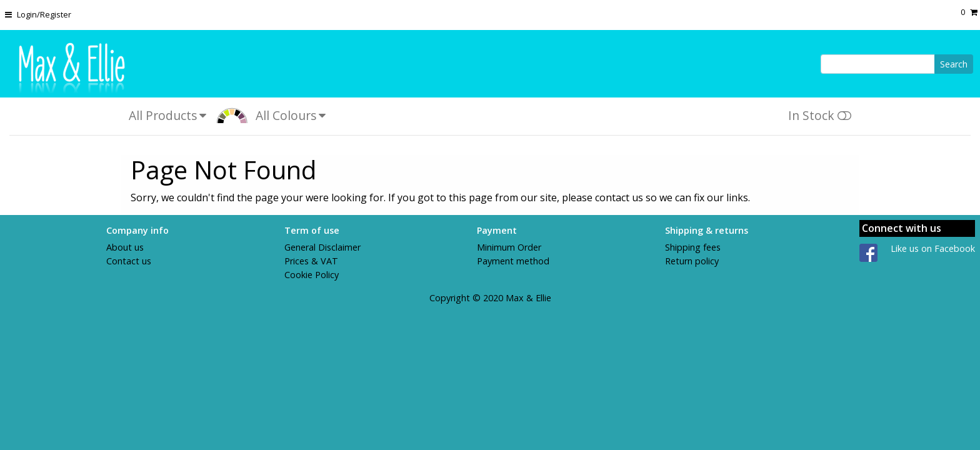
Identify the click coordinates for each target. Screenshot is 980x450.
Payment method (513, 261)
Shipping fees (693, 247)
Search (954, 64)
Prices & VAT (311, 261)
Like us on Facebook (933, 248)
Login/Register (44, 14)
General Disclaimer (322, 247)
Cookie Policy (312, 275)
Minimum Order (509, 247)
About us (125, 247)
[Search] (878, 64)
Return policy (692, 261)
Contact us (129, 261)
